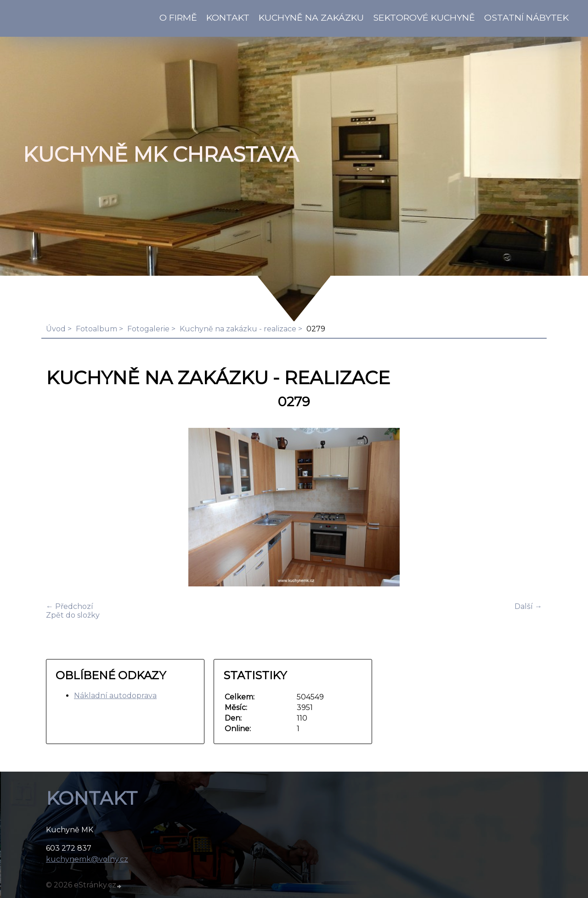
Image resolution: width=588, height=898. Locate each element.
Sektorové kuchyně (424, 17)
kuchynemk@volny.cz (87, 859)
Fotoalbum (96, 329)
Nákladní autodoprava (115, 696)
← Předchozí (70, 606)
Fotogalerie (148, 329)
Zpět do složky (73, 615)
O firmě (178, 17)
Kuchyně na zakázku (311, 17)
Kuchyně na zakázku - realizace (238, 329)
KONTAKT (228, 17)
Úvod (56, 329)
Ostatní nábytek (526, 17)
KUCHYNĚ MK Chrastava (161, 154)
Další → (528, 606)
